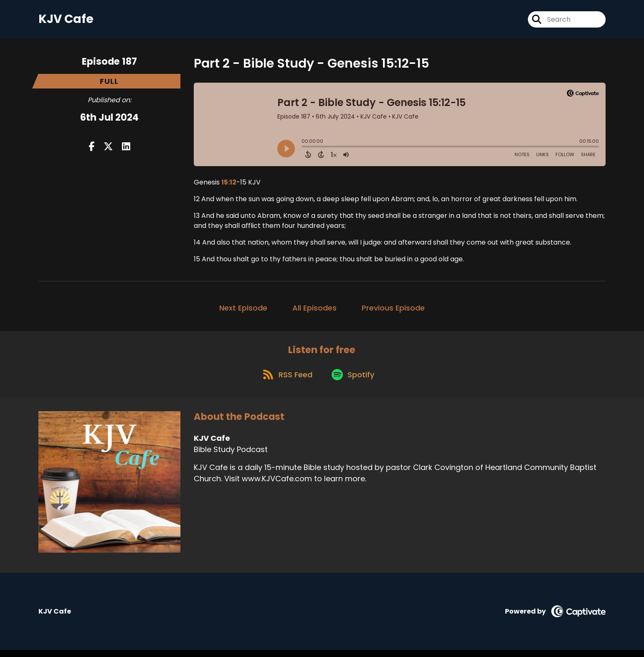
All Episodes (314, 311)
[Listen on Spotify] (354, 381)
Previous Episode (393, 311)
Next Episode (243, 311)
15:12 (229, 185)
